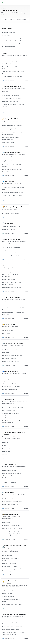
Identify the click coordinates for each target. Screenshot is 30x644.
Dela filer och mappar (11, 371)
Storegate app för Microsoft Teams (15, 614)
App (6, 53)
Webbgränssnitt (9, 400)
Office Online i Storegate (12, 297)
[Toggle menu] (28, 3)
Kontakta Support (10, 324)
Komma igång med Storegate (14, 344)
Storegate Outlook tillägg (12, 152)
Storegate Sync (9, 493)
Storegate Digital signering (13, 86)
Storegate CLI (9, 223)
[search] (16, 19)
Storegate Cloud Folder (12, 119)
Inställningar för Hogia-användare (15, 207)
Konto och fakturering (11, 515)
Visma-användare (10, 181)
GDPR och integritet (11, 464)
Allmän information (9, 266)
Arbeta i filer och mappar (12, 239)
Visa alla (26, 80)
